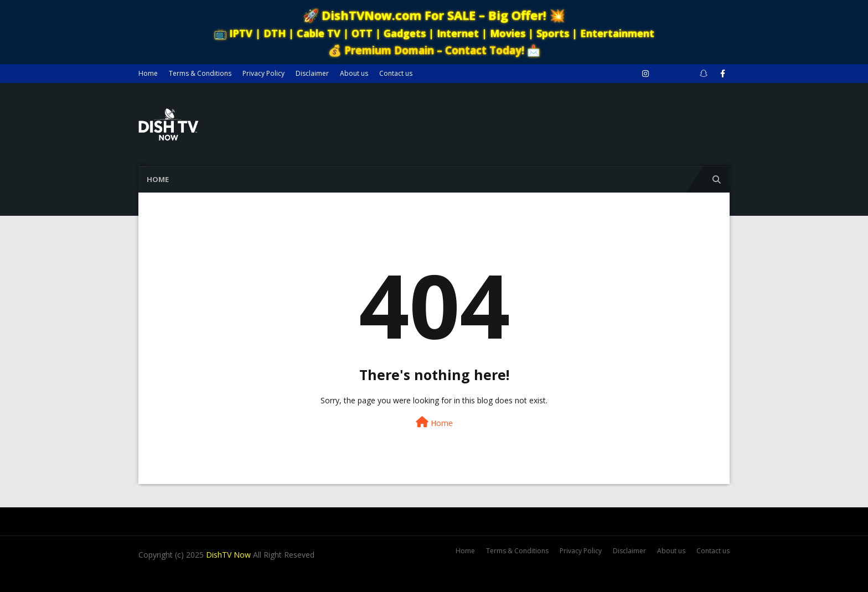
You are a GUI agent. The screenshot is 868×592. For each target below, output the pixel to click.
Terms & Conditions (200, 73)
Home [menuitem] (158, 179)
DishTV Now (228, 555)
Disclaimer (312, 73)
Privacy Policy (263, 73)
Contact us (396, 73)
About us (354, 73)
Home (148, 73)
